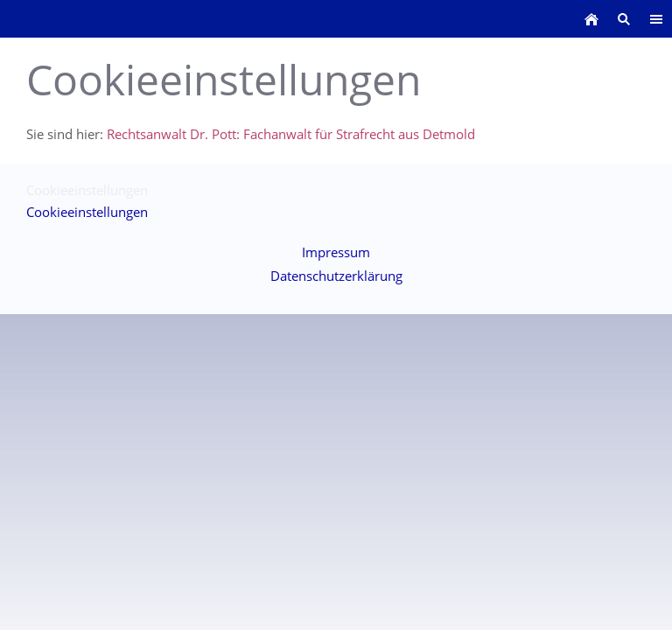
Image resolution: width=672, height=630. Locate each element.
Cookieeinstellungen (87, 212)
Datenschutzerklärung (336, 276)
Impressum (336, 252)
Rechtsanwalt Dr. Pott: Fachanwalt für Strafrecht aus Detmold (291, 134)
